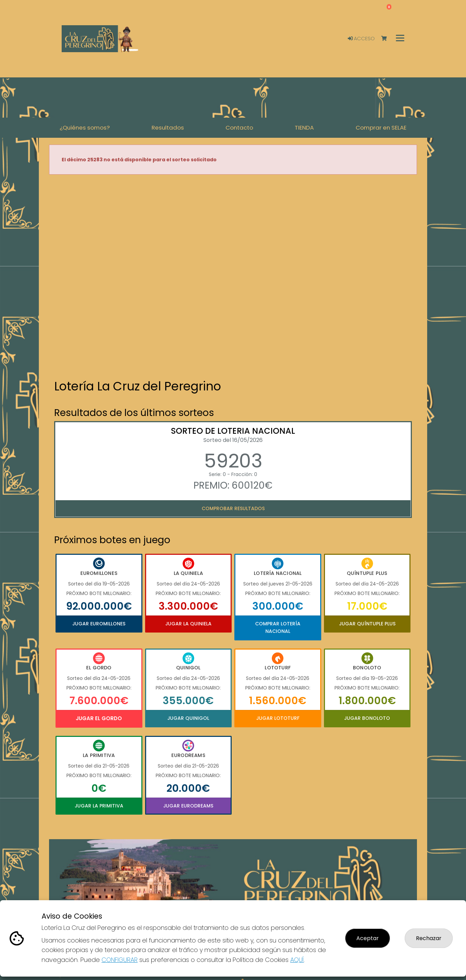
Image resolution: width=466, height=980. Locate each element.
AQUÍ (297, 960)
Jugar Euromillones (99, 624)
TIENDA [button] (304, 128)
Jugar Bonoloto (367, 718)
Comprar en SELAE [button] (381, 128)
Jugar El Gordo (99, 718)
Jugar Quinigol (188, 718)
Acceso (361, 39)
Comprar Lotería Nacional (278, 627)
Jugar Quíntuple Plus (367, 624)
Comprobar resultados (233, 508)
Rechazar (429, 938)
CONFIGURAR (120, 960)
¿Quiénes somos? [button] (85, 128)
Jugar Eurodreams (188, 806)
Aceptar (368, 938)
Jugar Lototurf (278, 718)
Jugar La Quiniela (188, 624)
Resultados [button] (168, 128)
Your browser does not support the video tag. (233, 278)
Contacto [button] (239, 128)
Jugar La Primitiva (99, 806)
